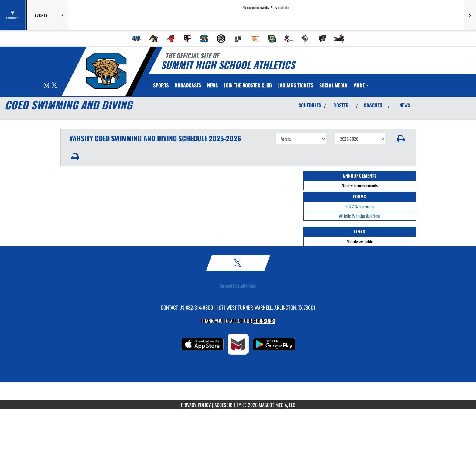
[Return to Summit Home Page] (106, 71)
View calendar (280, 7)
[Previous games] (62, 15)
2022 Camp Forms (360, 206)
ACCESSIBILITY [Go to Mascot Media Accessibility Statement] (228, 405)
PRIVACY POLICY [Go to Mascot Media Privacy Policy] (196, 405)
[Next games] (470, 15)
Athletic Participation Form (360, 216)
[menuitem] (137, 39)
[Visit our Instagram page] (47, 86)
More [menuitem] (361, 85)
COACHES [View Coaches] (373, 105)
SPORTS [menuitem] (161, 85)
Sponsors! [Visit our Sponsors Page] (264, 321)
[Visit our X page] (54, 86)
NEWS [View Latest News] (405, 105)
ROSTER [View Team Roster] (341, 105)
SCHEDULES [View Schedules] (310, 105)
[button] (401, 139)
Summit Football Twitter (238, 286)
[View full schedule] (13, 15)
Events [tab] (41, 15)
